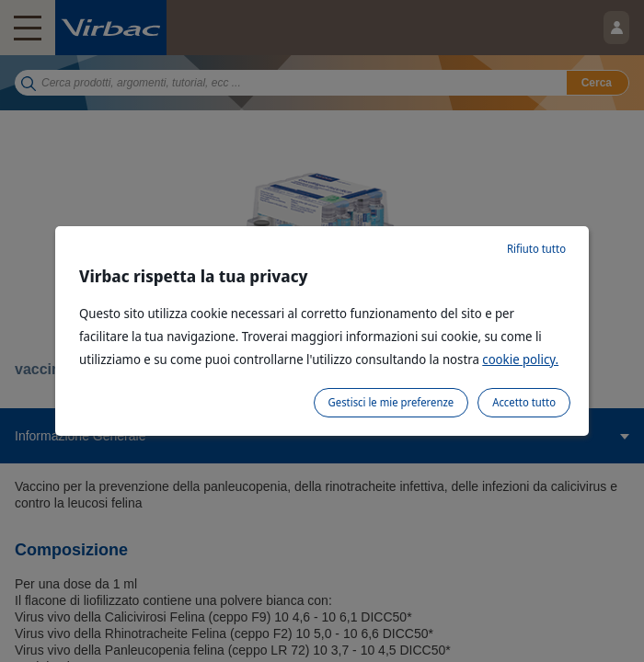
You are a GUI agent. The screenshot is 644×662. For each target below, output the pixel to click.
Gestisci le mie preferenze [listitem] (391, 402)
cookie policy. (520, 359)
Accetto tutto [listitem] (524, 402)
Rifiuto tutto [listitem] (536, 249)
